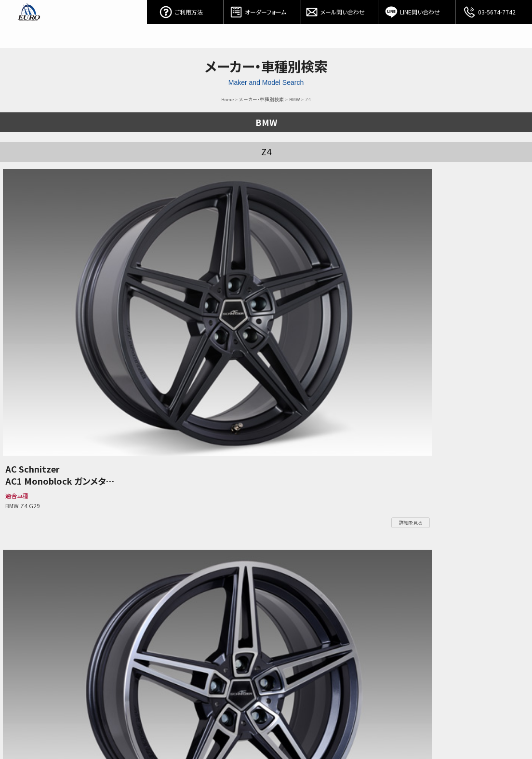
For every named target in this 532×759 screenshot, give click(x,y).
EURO (29, 24)
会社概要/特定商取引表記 (442, 729)
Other (271, 729)
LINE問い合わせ (417, 10)
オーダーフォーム (263, 10)
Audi (248, 729)
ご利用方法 (186, 10)
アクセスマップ (389, 729)
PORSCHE (221, 729)
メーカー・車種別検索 (261, 99)
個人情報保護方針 (500, 729)
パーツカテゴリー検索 (95, 729)
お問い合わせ (348, 729)
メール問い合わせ (340, 10)
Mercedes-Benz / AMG (153, 729)
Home (227, 99)
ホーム (20, 729)
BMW (294, 99)
